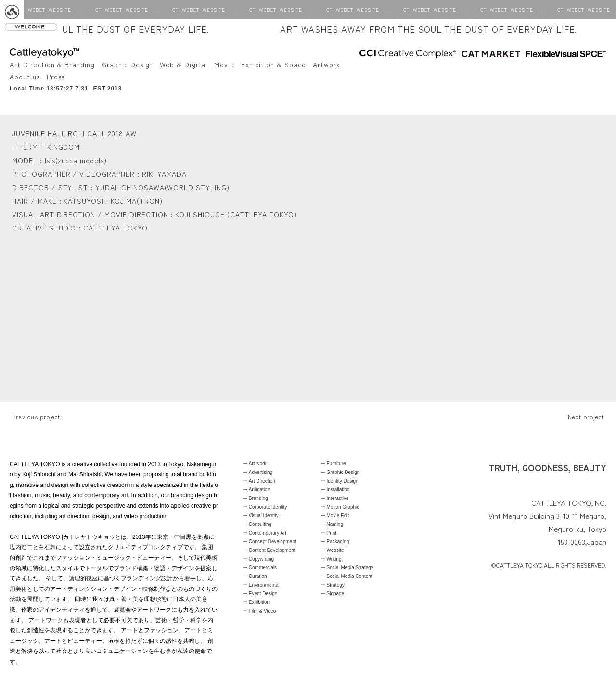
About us (25, 77)
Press (56, 77)
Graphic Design (127, 64)
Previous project (36, 416)
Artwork (327, 64)
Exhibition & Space (274, 64)
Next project (586, 416)
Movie (224, 64)
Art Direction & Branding (52, 64)
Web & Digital (183, 64)
